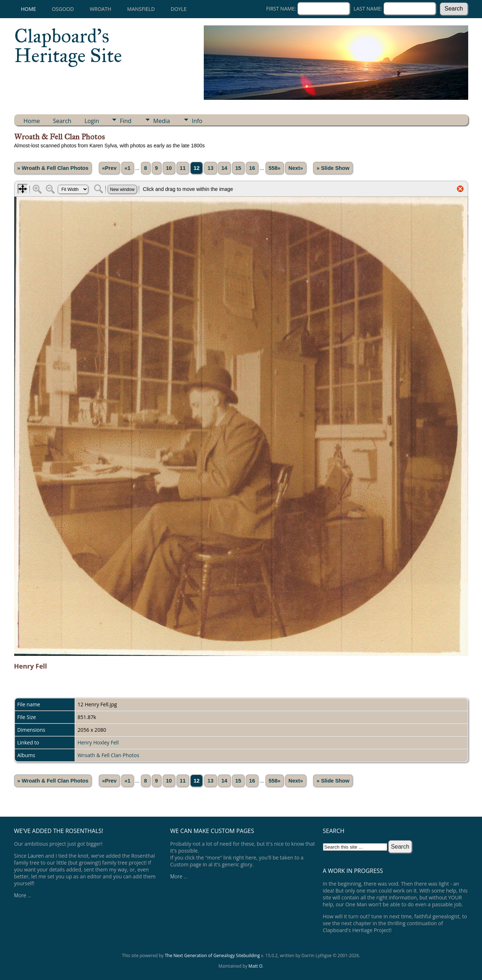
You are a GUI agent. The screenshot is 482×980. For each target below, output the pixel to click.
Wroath (100, 9)
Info (197, 121)
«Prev (109, 168)
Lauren (36, 856)
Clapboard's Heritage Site (68, 46)
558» (275, 168)
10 (169, 168)
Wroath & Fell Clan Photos (109, 755)
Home (29, 9)
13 (210, 168)
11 (183, 168)
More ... (23, 895)
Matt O (255, 966)
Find (126, 121)
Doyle (179, 9)
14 (224, 168)
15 (238, 168)
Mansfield (141, 9)
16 (252, 168)
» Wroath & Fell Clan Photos (53, 168)
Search (62, 121)
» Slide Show (333, 168)
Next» (296, 168)
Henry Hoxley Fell (98, 742)
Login (92, 121)
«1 (127, 168)
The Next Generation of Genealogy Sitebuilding (212, 956)
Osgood (63, 9)
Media (162, 121)
